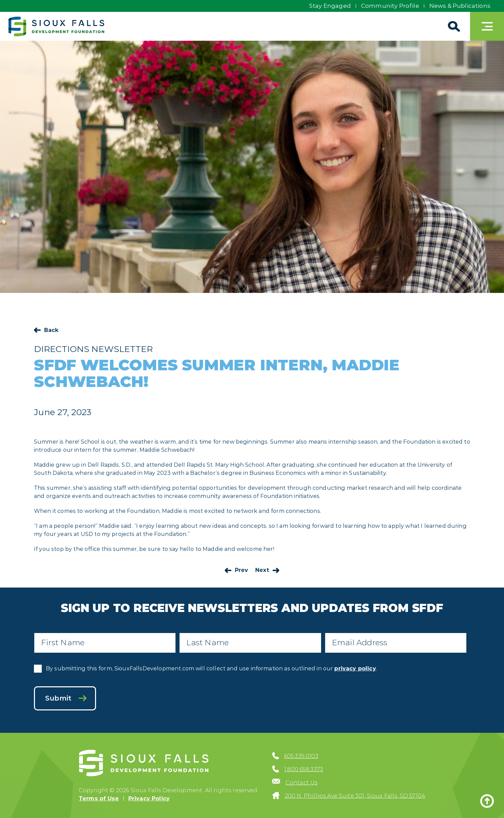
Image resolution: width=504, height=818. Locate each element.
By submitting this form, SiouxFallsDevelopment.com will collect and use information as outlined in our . (211, 668)
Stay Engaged (330, 6)
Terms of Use (99, 798)
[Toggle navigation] (487, 26)
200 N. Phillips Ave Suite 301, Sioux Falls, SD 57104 (355, 796)
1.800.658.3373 (304, 769)
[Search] (453, 26)
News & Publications (460, 6)
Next (262, 570)
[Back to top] (487, 801)
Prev (242, 570)
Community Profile (390, 6)
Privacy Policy (149, 798)
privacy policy (355, 668)
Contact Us (302, 783)
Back (51, 330)
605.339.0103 (301, 756)
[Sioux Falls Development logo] (56, 26)
